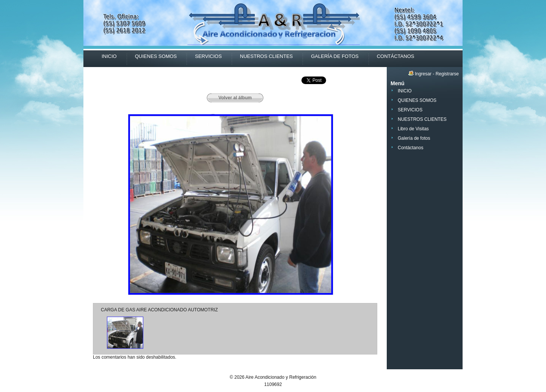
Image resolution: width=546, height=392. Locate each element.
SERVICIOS (208, 56)
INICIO (109, 56)
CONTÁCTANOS (396, 56)
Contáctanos (410, 148)
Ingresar (423, 74)
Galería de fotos (414, 138)
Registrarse (447, 74)
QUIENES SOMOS (156, 56)
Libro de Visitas (413, 129)
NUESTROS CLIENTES (266, 56)
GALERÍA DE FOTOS (335, 56)
